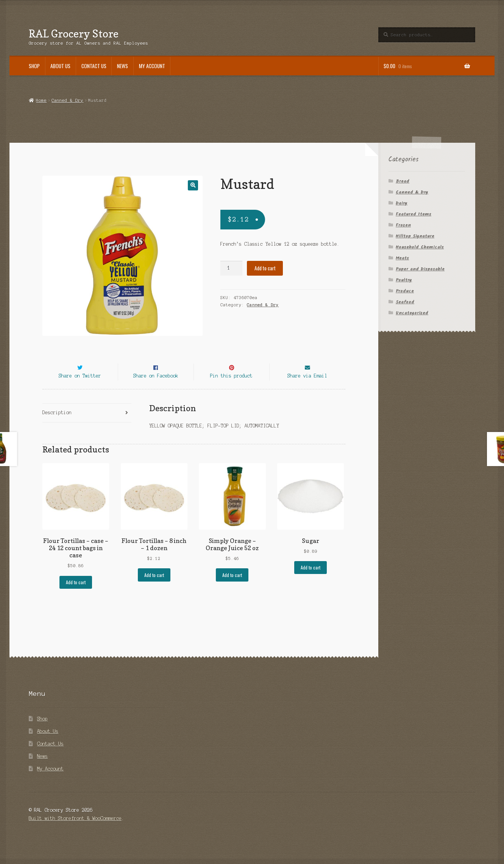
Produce (405, 291)
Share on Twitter (80, 389)
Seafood (405, 302)
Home (41, 100)
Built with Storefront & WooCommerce (75, 832)
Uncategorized (412, 313)
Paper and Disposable (420, 269)
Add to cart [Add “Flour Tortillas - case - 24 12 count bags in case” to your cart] (76, 596)
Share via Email (307, 389)
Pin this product (231, 389)
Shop (34, 66)
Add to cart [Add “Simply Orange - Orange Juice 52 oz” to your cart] (232, 589)
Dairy (402, 203)
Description (57, 426)
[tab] (87, 427)
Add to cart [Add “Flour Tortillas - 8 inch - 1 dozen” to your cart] (154, 589)
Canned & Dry (67, 100)
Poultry (404, 280)
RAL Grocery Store (74, 34)
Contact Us (94, 66)
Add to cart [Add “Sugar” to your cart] (311, 581)
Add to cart (265, 268)
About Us (60, 66)
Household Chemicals (420, 247)
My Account (152, 66)
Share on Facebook (156, 389)
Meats (402, 258)
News (122, 66)
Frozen (403, 225)
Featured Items (413, 214)
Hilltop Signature (415, 236)
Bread (403, 181)
